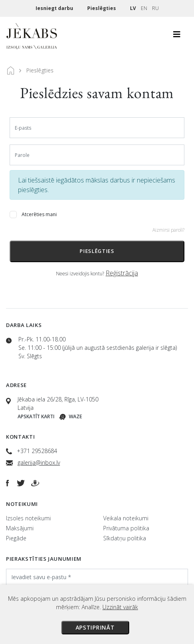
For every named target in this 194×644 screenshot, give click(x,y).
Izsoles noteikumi (28, 518)
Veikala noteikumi (126, 518)
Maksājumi (20, 528)
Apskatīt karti (36, 416)
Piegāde (16, 538)
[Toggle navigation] (177, 36)
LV (133, 8)
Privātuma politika (126, 528)
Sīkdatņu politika (125, 538)
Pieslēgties (102, 8)
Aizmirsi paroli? (168, 230)
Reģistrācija (122, 273)
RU (155, 8)
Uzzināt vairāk (120, 607)
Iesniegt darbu (55, 8)
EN (144, 8)
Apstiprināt (95, 627)
